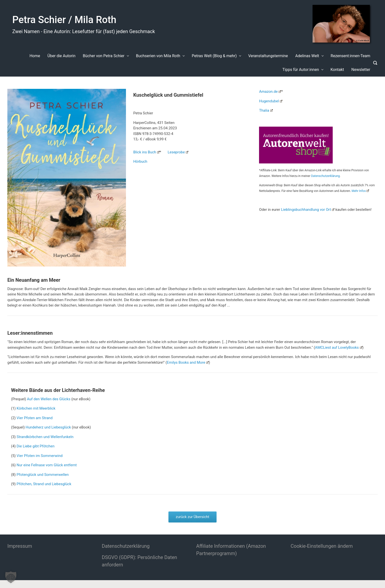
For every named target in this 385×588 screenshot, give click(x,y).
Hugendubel (271, 101)
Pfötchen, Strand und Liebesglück (44, 484)
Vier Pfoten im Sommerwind (40, 456)
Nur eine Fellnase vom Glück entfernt (47, 465)
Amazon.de (270, 92)
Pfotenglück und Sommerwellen (43, 475)
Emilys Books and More (188, 362)
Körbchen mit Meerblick (36, 408)
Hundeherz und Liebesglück (48, 427)
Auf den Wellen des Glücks (49, 399)
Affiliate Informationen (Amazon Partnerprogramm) (231, 550)
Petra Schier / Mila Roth (64, 20)
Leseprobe (178, 152)
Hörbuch (140, 161)
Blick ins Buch (146, 152)
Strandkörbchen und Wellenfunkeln (45, 437)
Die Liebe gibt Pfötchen (36, 446)
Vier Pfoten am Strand (35, 418)
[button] (11, 577)
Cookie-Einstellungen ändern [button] (322, 546)
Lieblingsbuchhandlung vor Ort (308, 210)
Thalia (266, 110)
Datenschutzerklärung (325, 176)
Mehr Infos (360, 191)
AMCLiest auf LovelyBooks (339, 347)
